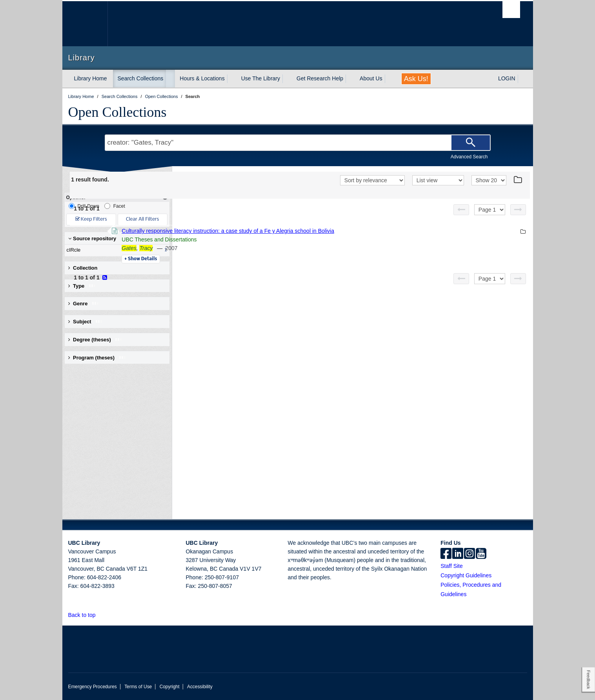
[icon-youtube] (481, 554)
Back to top (86, 615)
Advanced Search (469, 157)
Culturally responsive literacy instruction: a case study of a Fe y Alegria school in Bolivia (336, 231)
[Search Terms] (298, 143)
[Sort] (372, 180)
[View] (438, 180)
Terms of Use (138, 687)
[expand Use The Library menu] (287, 79)
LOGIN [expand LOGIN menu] (507, 78)
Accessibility (200, 687)
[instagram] (469, 554)
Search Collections (141, 78)
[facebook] (446, 554)
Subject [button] (86, 322)
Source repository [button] (92, 238)
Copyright (170, 687)
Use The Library (261, 78)
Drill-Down (84, 206)
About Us (371, 78)
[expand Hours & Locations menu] (232, 79)
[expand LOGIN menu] (522, 79)
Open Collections (117, 112)
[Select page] (490, 210)
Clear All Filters (142, 219)
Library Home (91, 78)
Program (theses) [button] (97, 358)
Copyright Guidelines (466, 575)
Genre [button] (84, 304)
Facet (115, 206)
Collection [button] (83, 268)
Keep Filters (91, 219)
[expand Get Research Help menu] (350, 79)
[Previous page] (461, 210)
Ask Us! (416, 79)
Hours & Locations (202, 78)
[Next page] (518, 210)
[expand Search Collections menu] (170, 79)
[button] (100, 615)
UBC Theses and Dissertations (267, 239)
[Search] (471, 143)
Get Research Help (320, 78)
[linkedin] (458, 554)
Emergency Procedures (93, 687)
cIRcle (115, 250)
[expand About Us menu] (389, 79)
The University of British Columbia (85, 24)
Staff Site (452, 566)
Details (248, 259)
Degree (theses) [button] (96, 340)
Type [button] (82, 286)
